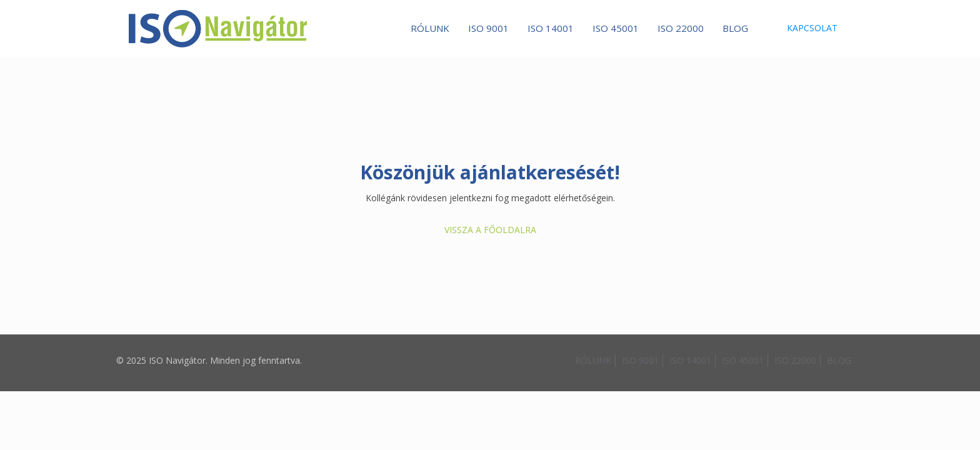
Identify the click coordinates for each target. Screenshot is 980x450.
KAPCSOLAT (812, 28)
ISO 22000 (795, 360)
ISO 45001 (743, 360)
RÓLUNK (593, 360)
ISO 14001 (690, 360)
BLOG (839, 360)
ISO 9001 (640, 360)
